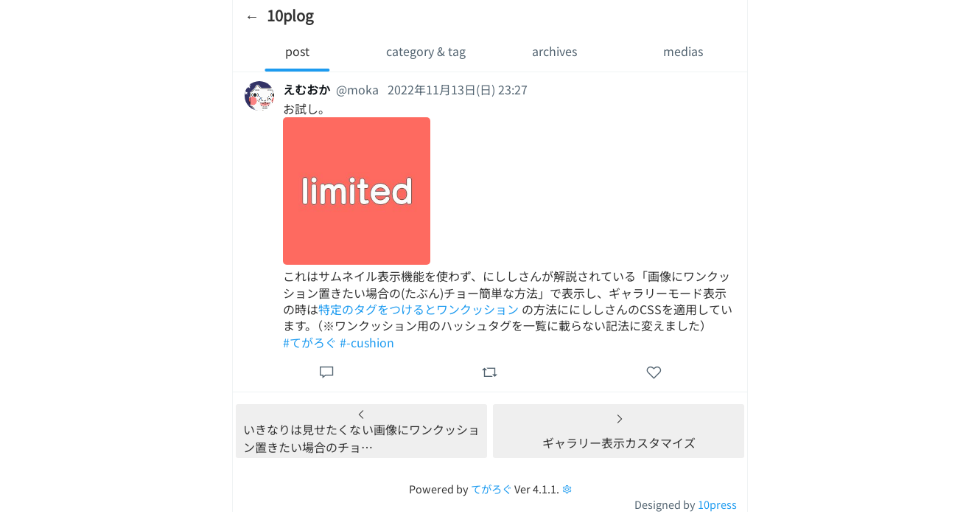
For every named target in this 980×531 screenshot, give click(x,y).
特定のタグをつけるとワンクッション (419, 309)
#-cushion (367, 342)
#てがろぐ (310, 342)
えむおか (307, 89)
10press (717, 504)
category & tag (426, 51)
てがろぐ (491, 489)
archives (554, 51)
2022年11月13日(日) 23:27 (458, 89)
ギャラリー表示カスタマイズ (619, 442)
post (297, 51)
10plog (290, 15)
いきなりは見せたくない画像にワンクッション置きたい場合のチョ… (361, 438)
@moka (357, 89)
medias (683, 51)
